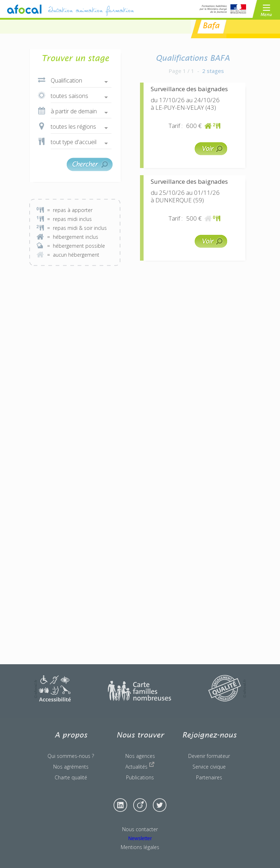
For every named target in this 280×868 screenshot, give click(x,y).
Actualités (140, 766)
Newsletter (140, 838)
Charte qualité (71, 777)
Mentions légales (140, 847)
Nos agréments (71, 767)
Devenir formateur (209, 756)
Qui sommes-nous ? (71, 756)
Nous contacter (140, 829)
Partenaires (209, 777)
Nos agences (140, 756)
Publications (140, 777)
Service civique (209, 767)
